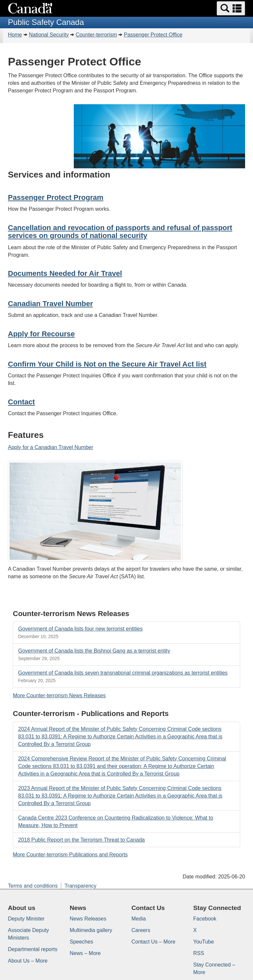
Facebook (205, 919)
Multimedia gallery (91, 930)
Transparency (81, 886)
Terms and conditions (33, 886)
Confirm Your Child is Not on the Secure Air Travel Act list (107, 364)
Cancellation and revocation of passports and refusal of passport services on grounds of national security (120, 232)
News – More (85, 953)
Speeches (82, 942)
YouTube (204, 942)
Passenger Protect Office (153, 35)
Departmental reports (33, 949)
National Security (49, 35)
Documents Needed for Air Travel (65, 273)
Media (139, 919)
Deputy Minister (26, 919)
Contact (21, 402)
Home (15, 35)
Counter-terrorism (96, 35)
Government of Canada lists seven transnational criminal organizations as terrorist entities (123, 673)
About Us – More (28, 961)
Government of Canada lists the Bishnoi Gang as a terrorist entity (94, 651)
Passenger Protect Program (56, 197)
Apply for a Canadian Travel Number (51, 447)
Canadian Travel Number (50, 304)
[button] (231, 8)
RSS (199, 953)
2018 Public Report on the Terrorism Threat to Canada (82, 840)
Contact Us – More (153, 942)
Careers (141, 930)
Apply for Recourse (41, 334)
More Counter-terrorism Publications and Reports (70, 855)
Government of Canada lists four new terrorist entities (80, 629)
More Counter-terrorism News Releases (59, 695)
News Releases (88, 919)
